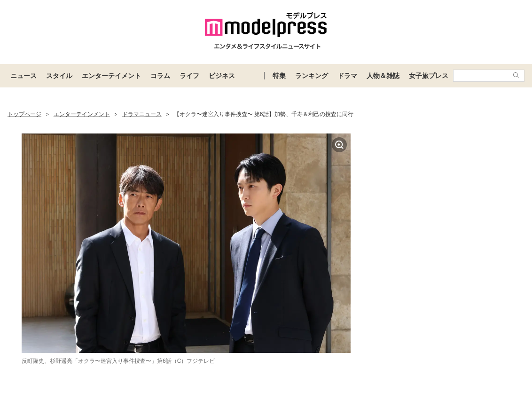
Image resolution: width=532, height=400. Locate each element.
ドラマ (347, 76)
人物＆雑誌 (383, 76)
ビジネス (222, 76)
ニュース (23, 76)
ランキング (312, 76)
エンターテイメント (111, 76)
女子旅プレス (429, 76)
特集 (279, 76)
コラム (160, 76)
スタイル (59, 76)
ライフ (189, 76)
